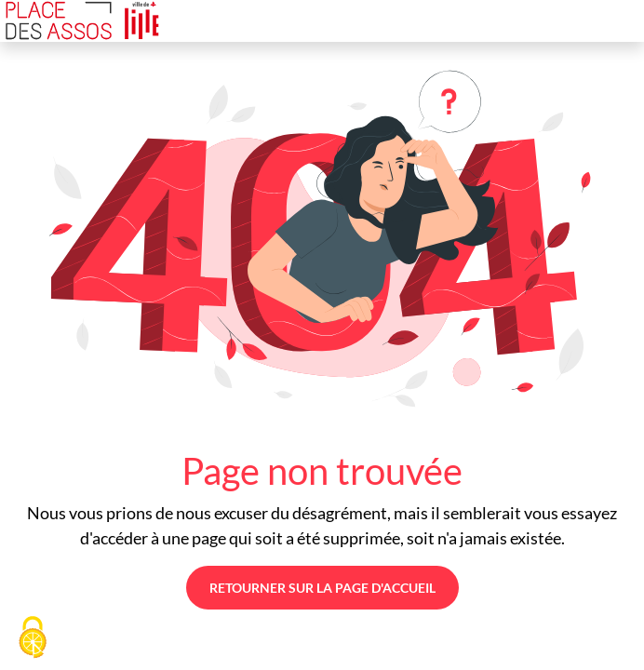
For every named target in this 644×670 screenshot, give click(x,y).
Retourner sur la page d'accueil (322, 588)
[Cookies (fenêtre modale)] (33, 638)
